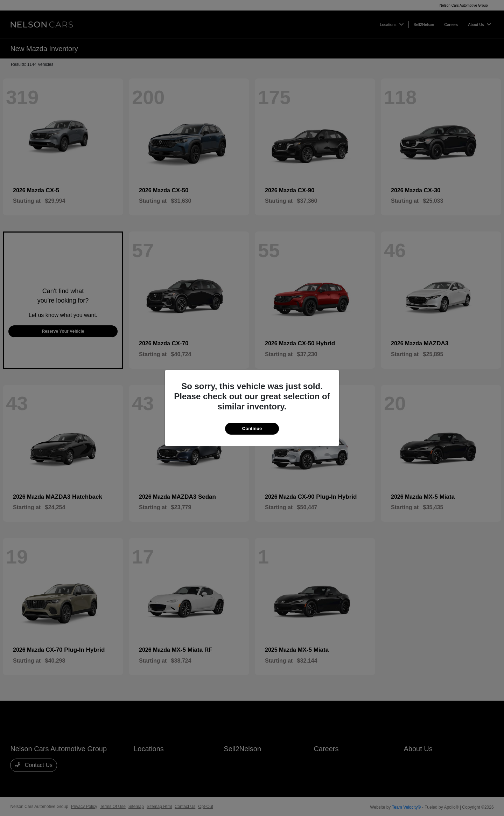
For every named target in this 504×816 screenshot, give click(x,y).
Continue (252, 428)
